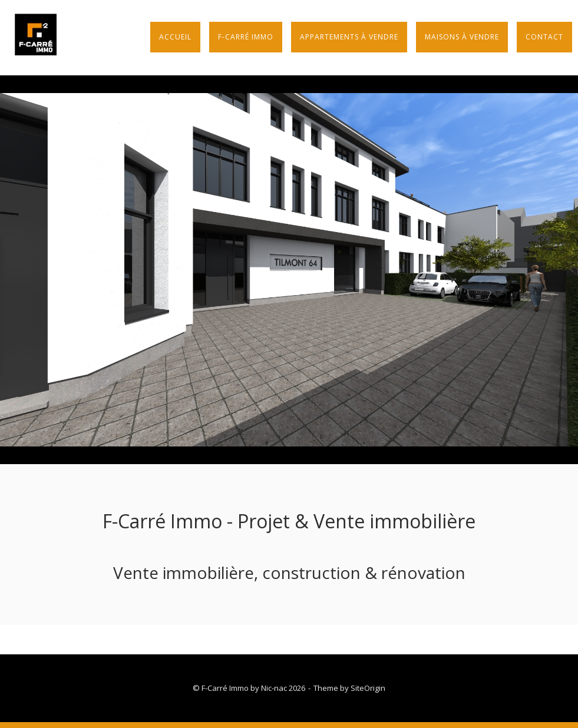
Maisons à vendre (462, 37)
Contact (544, 37)
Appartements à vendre (349, 37)
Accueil (175, 37)
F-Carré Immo (246, 37)
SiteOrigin (368, 688)
